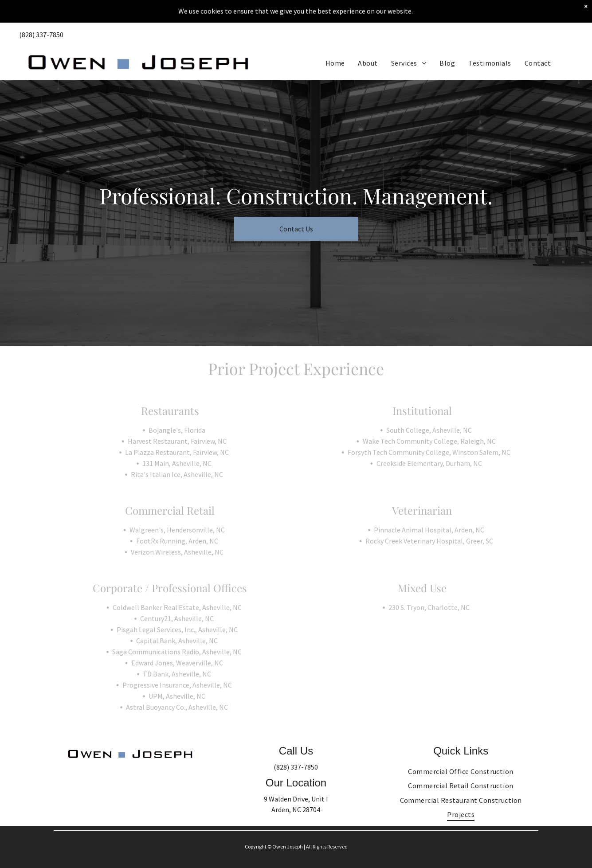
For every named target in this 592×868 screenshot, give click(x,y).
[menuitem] (335, 40)
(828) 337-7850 (296, 767)
